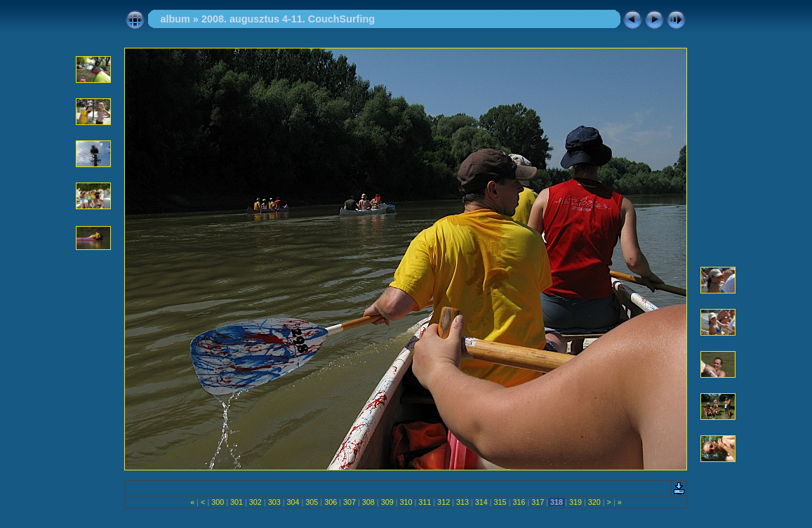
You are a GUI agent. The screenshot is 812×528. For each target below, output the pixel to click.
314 (481, 502)
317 (538, 502)
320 (594, 502)
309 (387, 502)
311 (425, 502)
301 (237, 502)
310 (406, 502)
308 (368, 502)
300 (218, 502)
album (175, 19)
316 (519, 502)
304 (293, 502)
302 (255, 502)
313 (462, 502)
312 (444, 502)
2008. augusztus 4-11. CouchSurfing (288, 19)
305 (312, 502)
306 (331, 502)
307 (350, 502)
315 (500, 502)
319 (575, 502)
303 (274, 502)
